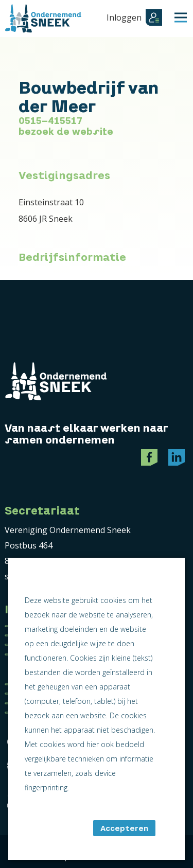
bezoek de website (66, 132)
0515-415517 (50, 121)
